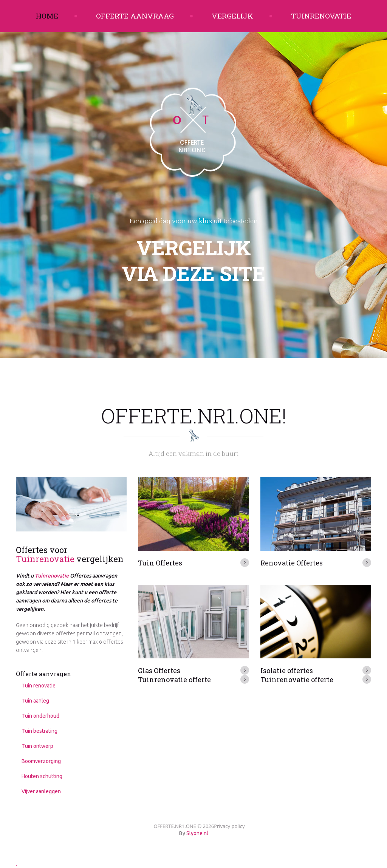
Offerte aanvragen (43, 674)
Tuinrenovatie (321, 16)
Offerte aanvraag (135, 16)
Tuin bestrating (39, 731)
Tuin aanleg (35, 701)
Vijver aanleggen (41, 791)
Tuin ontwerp (37, 746)
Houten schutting (42, 776)
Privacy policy (229, 826)
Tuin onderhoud (40, 716)
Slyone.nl (197, 833)
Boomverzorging (41, 761)
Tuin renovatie (39, 686)
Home (47, 16)
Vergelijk (232, 16)
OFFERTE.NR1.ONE (175, 826)
